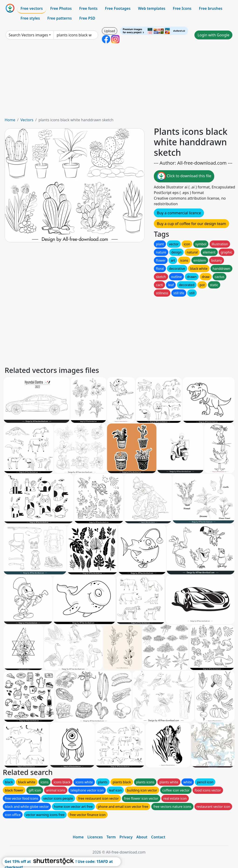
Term (111, 837)
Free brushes (211, 8)
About (142, 837)
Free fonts (88, 8)
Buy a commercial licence (179, 213)
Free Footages (118, 8)
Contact (158, 837)
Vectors (27, 120)
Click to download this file (184, 176)
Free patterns (60, 18)
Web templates (152, 8)
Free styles (30, 18)
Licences (95, 837)
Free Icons (182, 8)
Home (10, 120)
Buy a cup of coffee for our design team (191, 224)
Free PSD (87, 18)
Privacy (126, 837)
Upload (109, 31)
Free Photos (61, 8)
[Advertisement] (119, 82)
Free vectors (32, 8)
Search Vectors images (28, 35)
